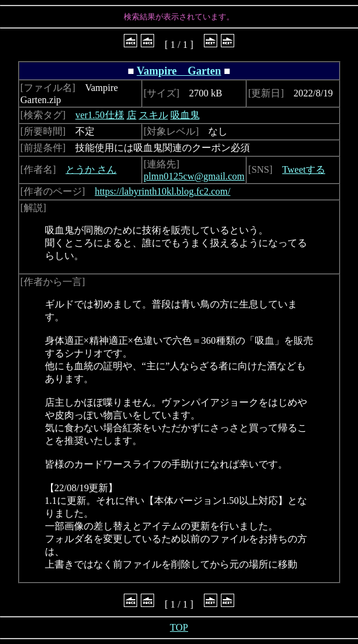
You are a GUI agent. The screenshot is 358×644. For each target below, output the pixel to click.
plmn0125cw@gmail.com (194, 176)
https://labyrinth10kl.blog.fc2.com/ (163, 191)
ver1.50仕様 (100, 115)
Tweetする (304, 169)
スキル (154, 115)
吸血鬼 (185, 115)
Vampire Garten (179, 71)
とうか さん (91, 169)
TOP (179, 627)
